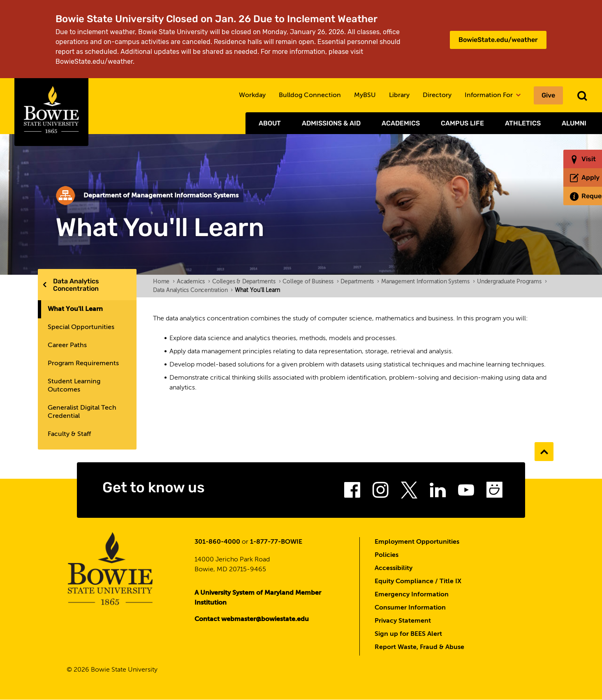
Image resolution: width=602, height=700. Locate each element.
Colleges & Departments (246, 282)
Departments (360, 282)
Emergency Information (412, 595)
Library (399, 95)
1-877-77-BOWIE (276, 542)
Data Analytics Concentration (76, 285)
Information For (493, 95)
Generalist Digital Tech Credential (82, 412)
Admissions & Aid (331, 123)
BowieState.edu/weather (498, 40)
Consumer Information (410, 608)
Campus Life (462, 123)
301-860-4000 (217, 542)
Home (164, 282)
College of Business (310, 282)
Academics (401, 123)
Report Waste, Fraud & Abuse (419, 647)
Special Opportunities (81, 327)
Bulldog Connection (310, 95)
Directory (437, 95)
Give (548, 95)
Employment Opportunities (417, 542)
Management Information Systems (428, 282)
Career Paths (67, 345)
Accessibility (394, 568)
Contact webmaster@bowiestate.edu (252, 619)
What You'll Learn (75, 309)
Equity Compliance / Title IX (418, 582)
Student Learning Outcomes (74, 386)
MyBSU (365, 95)
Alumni (574, 123)
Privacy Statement (403, 621)
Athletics (523, 123)
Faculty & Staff (69, 434)
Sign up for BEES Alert (408, 634)
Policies (387, 555)
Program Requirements (83, 364)
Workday (252, 95)
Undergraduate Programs (512, 282)
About (270, 123)
